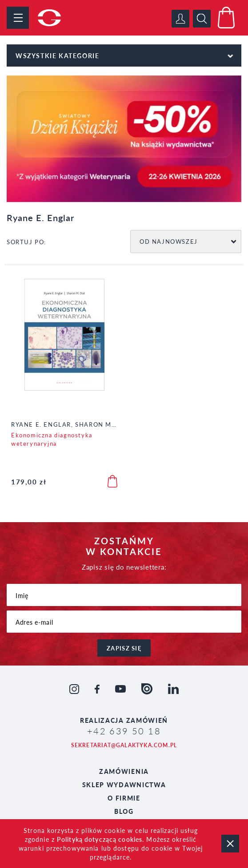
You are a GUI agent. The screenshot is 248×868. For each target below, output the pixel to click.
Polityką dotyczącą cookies (100, 839)
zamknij (230, 844)
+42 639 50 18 (124, 731)
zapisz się (124, 648)
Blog (124, 811)
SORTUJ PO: (26, 242)
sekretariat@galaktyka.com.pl (124, 745)
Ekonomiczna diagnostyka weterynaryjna (52, 439)
